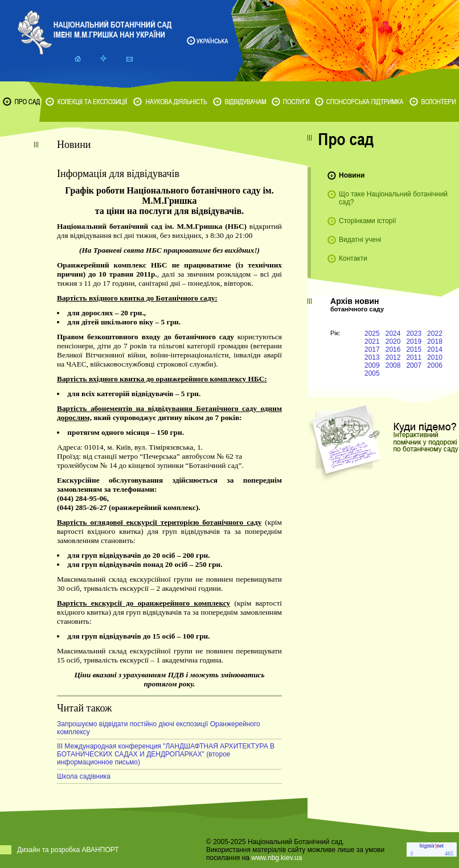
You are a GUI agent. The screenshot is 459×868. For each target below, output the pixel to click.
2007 (414, 365)
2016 (393, 349)
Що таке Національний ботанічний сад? (393, 198)
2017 (372, 349)
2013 (372, 357)
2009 (372, 365)
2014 (435, 349)
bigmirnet (432, 846)
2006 (435, 365)
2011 (414, 357)
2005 (372, 373)
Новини (352, 175)
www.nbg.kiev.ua (276, 858)
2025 (372, 334)
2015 (414, 349)
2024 (393, 334)
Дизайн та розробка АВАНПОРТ (68, 850)
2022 (435, 334)
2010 (435, 357)
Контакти (353, 258)
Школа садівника (84, 776)
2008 (393, 365)
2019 (414, 342)
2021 (372, 342)
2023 (414, 334)
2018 (435, 342)
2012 (393, 357)
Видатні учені (360, 240)
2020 (393, 342)
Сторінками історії (368, 221)
